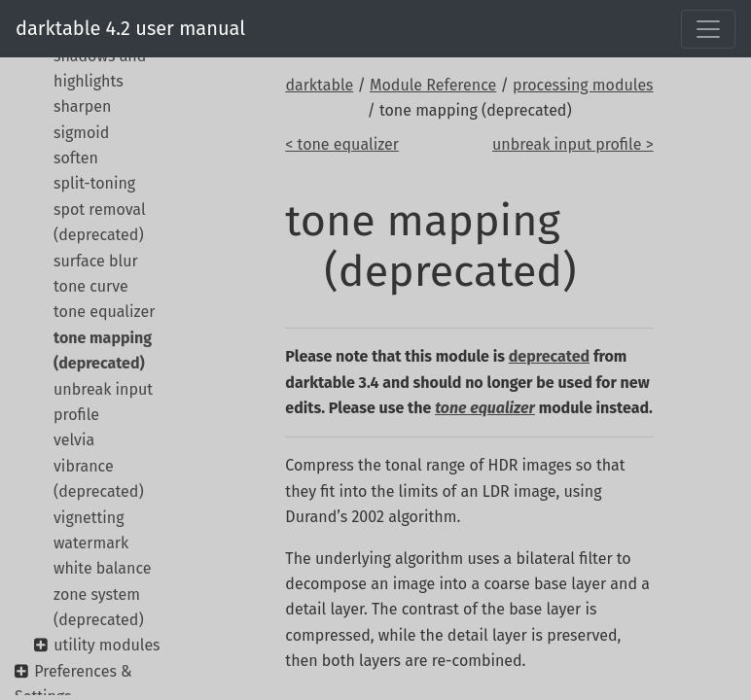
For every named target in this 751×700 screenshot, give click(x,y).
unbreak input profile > (573, 144)
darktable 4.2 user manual (130, 28)
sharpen (82, 106)
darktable (319, 85)
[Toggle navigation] (708, 29)
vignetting (89, 518)
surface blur (96, 261)
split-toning (94, 183)
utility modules (107, 645)
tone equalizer (104, 312)
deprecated (549, 356)
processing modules (583, 85)
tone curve (91, 286)
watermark (91, 543)
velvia (74, 440)
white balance (102, 568)
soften (76, 158)
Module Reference (433, 85)
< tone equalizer (342, 144)
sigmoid (81, 133)
